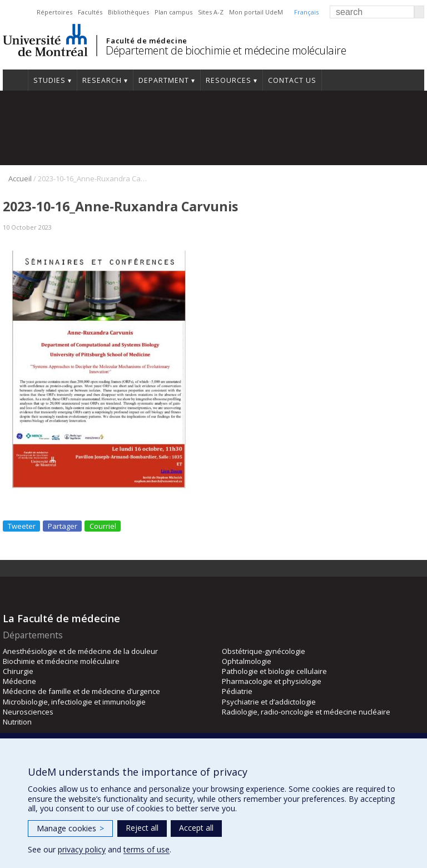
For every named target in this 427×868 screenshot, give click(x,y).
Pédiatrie (237, 691)
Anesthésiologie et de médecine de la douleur (80, 651)
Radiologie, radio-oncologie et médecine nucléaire (306, 712)
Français (306, 12)
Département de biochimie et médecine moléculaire (226, 50)
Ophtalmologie (247, 661)
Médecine (19, 681)
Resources (229, 80)
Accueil (20, 178)
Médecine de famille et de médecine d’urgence (81, 691)
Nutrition (17, 722)
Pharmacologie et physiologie (272, 681)
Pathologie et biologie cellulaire (274, 671)
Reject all (142, 828)
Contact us (292, 80)
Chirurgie (18, 671)
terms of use (147, 849)
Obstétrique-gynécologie (264, 651)
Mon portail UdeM (256, 12)
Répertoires (54, 12)
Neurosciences (28, 712)
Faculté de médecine (147, 41)
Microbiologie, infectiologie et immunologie (74, 702)
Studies (49, 80)
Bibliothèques (128, 12)
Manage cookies (70, 828)
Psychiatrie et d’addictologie (269, 702)
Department (164, 80)
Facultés (90, 12)
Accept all (196, 828)
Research (102, 80)
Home (15, 80)
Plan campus (173, 12)
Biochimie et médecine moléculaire (61, 661)
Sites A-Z (211, 12)
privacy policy (82, 849)
